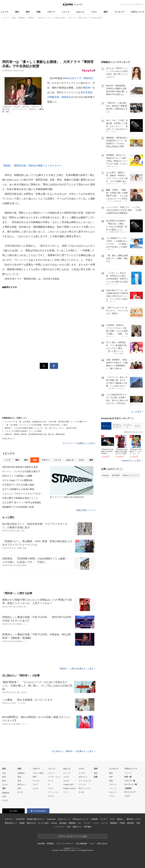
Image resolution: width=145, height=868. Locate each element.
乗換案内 (114, 823)
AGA (69, 827)
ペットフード (59, 827)
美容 (138, 823)
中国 (4, 797)
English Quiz (68, 784)
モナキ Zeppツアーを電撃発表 (17, 480)
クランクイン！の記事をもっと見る (79, 443)
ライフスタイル (85, 781)
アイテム (104, 819)
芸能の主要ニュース (86, 510)
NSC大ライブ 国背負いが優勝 (17, 476)
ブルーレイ (106, 426)
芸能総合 (21, 773)
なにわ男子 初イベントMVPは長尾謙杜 (22, 503)
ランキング (119, 12)
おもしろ (80, 12)
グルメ (51, 788)
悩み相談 (63, 823)
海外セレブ (22, 784)
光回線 (22, 823)
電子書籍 (88, 827)
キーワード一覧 (131, 784)
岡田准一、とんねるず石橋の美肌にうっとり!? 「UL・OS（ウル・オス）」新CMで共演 (41, 428)
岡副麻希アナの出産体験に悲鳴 (18, 507)
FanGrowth (51, 819)
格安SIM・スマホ (133, 819)
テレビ (137, 426)
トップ (7, 460)
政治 (4, 781)
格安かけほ (31, 823)
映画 (19, 777)
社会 (4, 773)
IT (49, 784)
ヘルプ (127, 796)
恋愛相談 (72, 823)
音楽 (19, 781)
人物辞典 (128, 788)
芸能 (38, 12)
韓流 (19, 788)
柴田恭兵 (66, 97)
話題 (96, 777)
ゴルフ (35, 784)
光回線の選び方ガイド (36, 819)
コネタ (66, 777)
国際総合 (6, 793)
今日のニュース (138, 12)
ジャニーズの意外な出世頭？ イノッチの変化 (23, 431)
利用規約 (50, 844)
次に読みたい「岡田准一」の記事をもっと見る (74, 751)
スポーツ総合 (38, 773)
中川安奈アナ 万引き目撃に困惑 (18, 485)
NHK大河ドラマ (73, 78)
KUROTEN (20, 819)
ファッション (53, 792)
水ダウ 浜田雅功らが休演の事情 (18, 489)
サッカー (36, 781)
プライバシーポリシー (65, 844)
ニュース (4, 12)
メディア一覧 (130, 781)
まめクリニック (64, 819)
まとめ (5, 784)
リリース (128, 773)
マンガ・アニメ (54, 777)
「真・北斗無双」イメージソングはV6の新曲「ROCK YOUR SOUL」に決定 (36, 425)
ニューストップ (127, 4)
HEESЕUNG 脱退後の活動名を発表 (20, 467)
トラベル (82, 784)
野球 (35, 777)
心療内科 (94, 819)
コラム (94, 12)
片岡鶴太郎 (53, 97)
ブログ (112, 819)
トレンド (66, 12)
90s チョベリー (85, 788)
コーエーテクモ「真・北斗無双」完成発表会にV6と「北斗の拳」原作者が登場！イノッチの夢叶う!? (46, 422)
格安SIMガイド (11, 823)
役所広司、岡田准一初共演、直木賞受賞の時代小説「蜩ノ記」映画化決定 (35, 434)
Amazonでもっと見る (131, 461)
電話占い (121, 819)
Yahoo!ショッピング (131, 475)
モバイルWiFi (43, 823)
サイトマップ (130, 792)
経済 (4, 777)
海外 (28, 12)
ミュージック (127, 426)
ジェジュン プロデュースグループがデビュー (23, 494)
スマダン (82, 773)
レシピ (96, 823)
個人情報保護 (82, 844)
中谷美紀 (88, 92)
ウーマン (87, 823)
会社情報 (41, 844)
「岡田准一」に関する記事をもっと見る (77, 669)
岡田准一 (88, 88)
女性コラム (83, 777)
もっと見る (137, 412)
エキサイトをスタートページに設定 (72, 836)
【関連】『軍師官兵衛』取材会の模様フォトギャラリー (32, 166)
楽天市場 (116, 475)
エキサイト (139, 4)
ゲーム (51, 781)
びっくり (67, 773)
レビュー (52, 773)
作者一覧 (128, 777)
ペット (66, 792)
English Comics (70, 788)
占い (80, 823)
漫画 (106, 12)
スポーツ (51, 12)
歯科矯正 (131, 823)
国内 (17, 12)
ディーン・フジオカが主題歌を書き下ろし (23, 471)
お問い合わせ (102, 844)
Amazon (105, 475)
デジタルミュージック (117, 426)
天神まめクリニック (81, 819)
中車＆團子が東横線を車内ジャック (20, 498)
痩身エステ (77, 827)
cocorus (54, 823)
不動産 (122, 823)
